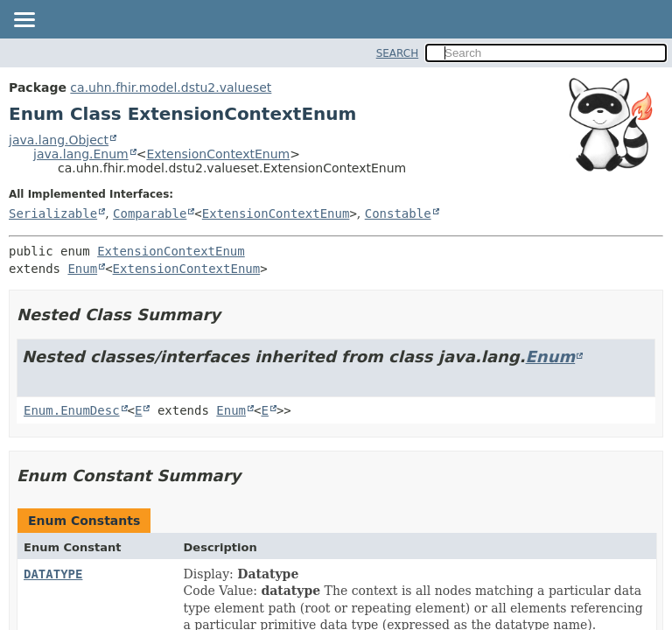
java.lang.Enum (81, 154)
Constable (398, 213)
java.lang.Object (59, 140)
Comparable (150, 213)
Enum (82, 269)
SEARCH (398, 53)
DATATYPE (53, 574)
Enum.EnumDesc (72, 410)
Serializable (53, 213)
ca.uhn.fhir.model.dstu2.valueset (171, 87)
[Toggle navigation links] (24, 21)
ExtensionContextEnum (218, 154)
